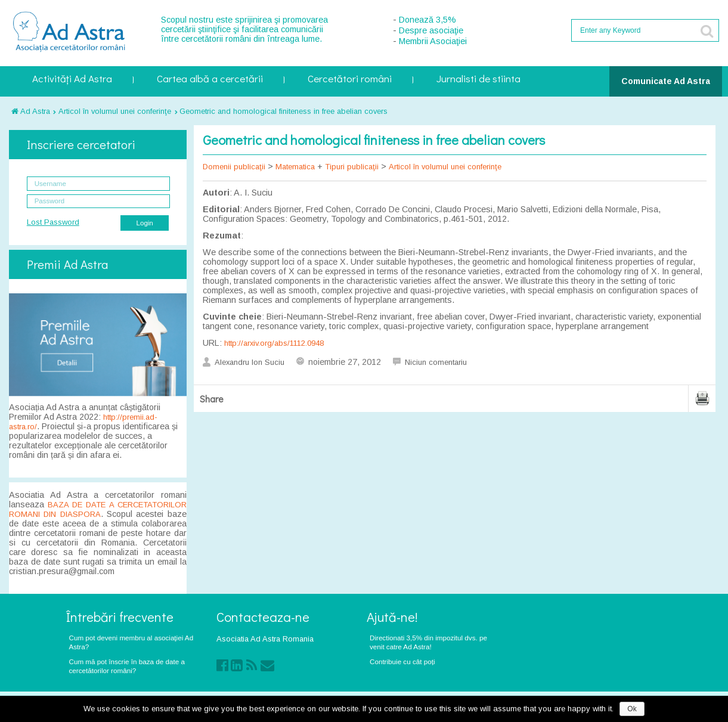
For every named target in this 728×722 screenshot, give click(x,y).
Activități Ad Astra (72, 80)
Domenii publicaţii (234, 167)
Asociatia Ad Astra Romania (265, 639)
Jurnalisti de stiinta (478, 80)
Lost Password (53, 222)
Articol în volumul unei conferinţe (115, 111)
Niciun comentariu (436, 362)
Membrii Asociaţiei (433, 41)
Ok (632, 709)
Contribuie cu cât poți (402, 661)
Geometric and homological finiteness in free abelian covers (284, 111)
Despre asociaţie (431, 30)
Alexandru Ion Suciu (250, 362)
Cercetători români (350, 80)
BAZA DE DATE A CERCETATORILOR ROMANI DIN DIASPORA (98, 509)
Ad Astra (31, 111)
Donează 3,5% (427, 20)
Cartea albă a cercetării (210, 80)
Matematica (295, 167)
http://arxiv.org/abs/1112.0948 (274, 343)
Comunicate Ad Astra (666, 81)
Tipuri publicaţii (352, 167)
